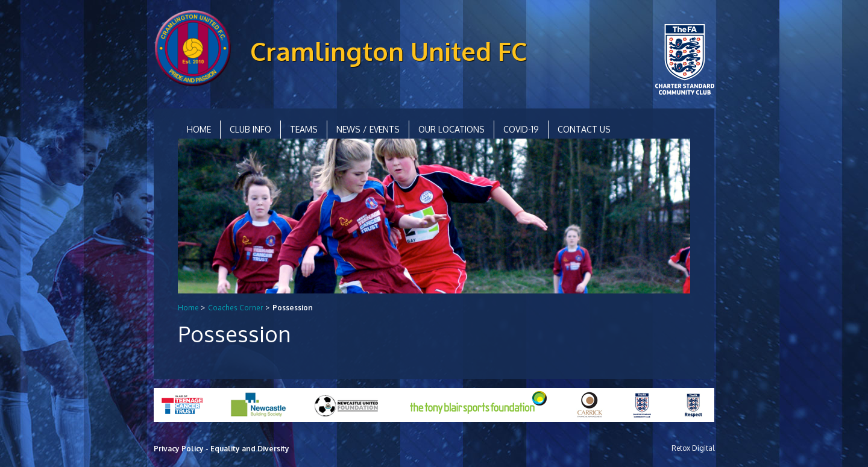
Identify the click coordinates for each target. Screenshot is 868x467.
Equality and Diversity (250, 449)
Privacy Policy (179, 449)
